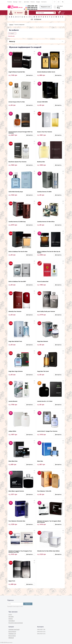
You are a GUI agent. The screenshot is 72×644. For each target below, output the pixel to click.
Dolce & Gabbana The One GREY (17, 282)
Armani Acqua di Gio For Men (17, 102)
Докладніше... (30, 75)
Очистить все (11, 36)
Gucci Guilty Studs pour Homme (46, 311)
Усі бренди (38, 19)
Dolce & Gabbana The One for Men (18, 252)
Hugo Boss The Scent (43, 371)
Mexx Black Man (13, 461)
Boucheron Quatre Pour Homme (17, 162)
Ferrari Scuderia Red (43, 282)
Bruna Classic (12, 636)
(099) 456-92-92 (32, 8)
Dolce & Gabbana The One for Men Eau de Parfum (49, 252)
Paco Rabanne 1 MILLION (44, 491)
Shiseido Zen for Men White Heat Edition (48, 551)
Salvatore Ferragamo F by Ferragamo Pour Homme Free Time (20, 552)
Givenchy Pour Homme (15, 311)
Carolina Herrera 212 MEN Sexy (17, 222)
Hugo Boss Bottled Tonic (15, 341)
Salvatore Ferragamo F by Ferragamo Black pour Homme (49, 522)
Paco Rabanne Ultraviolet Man (17, 521)
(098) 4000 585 (32, 6)
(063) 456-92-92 (32, 9)
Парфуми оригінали (14, 629)
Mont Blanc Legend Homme (16, 491)
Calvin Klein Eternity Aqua (16, 192)
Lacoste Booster (13, 401)
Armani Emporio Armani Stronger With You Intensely (21, 132)
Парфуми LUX (12, 634)
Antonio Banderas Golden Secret (46, 72)
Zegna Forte (12, 581)
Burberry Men (41, 162)
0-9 (32, 19)
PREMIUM (11, 638)
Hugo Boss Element (43, 341)
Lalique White (12, 431)
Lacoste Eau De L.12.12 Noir (45, 401)
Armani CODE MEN (42, 102)
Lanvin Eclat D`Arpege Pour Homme (47, 431)
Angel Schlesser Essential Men (17, 72)
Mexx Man (40, 461)
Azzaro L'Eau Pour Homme (45, 132)
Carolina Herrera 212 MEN (44, 192)
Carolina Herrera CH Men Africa (46, 222)
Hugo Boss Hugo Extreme (16, 371)
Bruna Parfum (12, 632)
